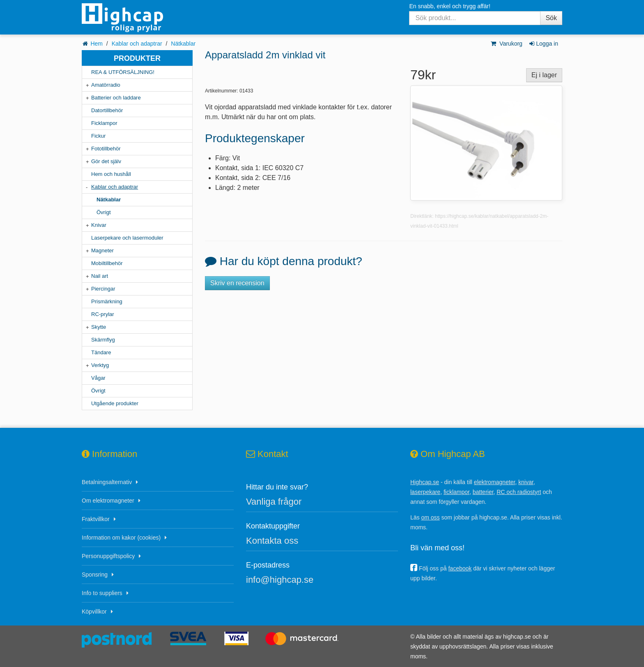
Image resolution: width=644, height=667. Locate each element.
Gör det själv (106, 161)
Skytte (99, 327)
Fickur (98, 136)
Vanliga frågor (274, 502)
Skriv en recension (237, 283)
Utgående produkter (115, 403)
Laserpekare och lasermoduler (127, 238)
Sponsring (95, 575)
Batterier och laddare (116, 98)
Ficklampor (104, 123)
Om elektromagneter (108, 501)
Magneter (102, 250)
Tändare (101, 352)
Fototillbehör (106, 149)
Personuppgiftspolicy (108, 556)
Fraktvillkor (96, 519)
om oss (430, 517)
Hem (97, 44)
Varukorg (506, 44)
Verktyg (100, 365)
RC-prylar (103, 314)
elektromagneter (494, 482)
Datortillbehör (107, 110)
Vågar (98, 378)
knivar (526, 482)
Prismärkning (107, 301)
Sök (551, 18)
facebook (460, 568)
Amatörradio (106, 85)
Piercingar (103, 289)
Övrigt (104, 212)
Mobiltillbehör (107, 263)
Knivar (99, 225)
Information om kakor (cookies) (121, 538)
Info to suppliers (102, 593)
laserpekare (425, 492)
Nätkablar (183, 44)
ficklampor (457, 492)
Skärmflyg (103, 340)
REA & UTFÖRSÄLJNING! (123, 72)
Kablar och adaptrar (137, 44)
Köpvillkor (94, 612)
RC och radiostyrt (519, 492)
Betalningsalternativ (107, 482)
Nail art (100, 276)
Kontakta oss (272, 541)
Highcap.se (425, 482)
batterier (483, 492)
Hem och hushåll (111, 174)
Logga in (543, 44)
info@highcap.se (280, 580)
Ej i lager (544, 75)
